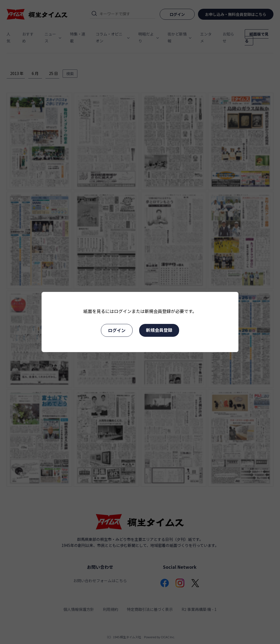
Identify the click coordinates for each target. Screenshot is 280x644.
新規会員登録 (159, 330)
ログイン (117, 330)
